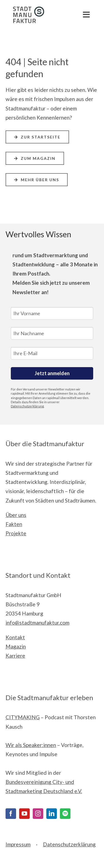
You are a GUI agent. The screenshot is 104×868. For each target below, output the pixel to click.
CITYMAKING (23, 717)
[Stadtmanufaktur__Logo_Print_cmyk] (26, 9)
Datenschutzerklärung (27, 406)
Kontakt (15, 637)
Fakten (14, 524)
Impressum (18, 844)
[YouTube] (24, 814)
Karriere (15, 656)
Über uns (16, 515)
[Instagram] (38, 814)
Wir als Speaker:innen (31, 745)
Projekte (16, 533)
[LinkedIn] (52, 814)
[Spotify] (65, 814)
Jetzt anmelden (52, 373)
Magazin (16, 646)
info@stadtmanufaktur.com (37, 623)
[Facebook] (11, 814)
